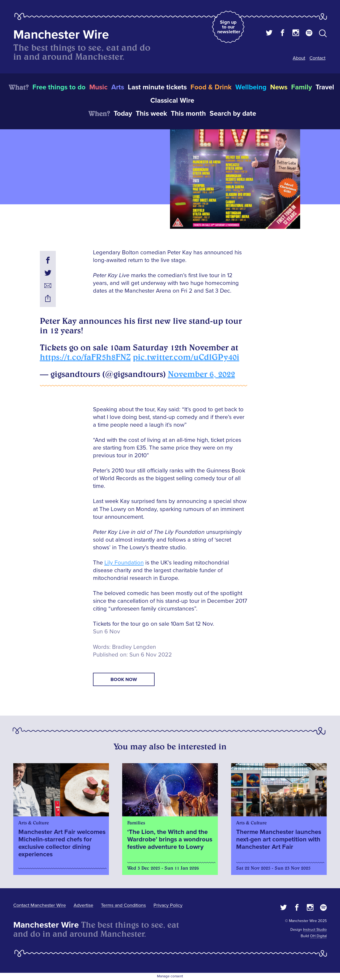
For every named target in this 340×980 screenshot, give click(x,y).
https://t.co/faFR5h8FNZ (85, 357)
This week (151, 114)
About (299, 58)
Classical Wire (172, 101)
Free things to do (59, 87)
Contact (317, 58)
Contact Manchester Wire (40, 905)
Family (301, 87)
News (279, 87)
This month (188, 114)
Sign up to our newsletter (229, 27)
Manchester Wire (61, 35)
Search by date (233, 114)
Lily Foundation (124, 563)
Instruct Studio (315, 930)
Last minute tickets (157, 87)
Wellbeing (251, 87)
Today (123, 114)
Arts (118, 87)
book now (124, 679)
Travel (325, 87)
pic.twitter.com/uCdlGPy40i (186, 357)
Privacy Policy (168, 905)
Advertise (83, 905)
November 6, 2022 (201, 374)
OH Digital (318, 936)
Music (98, 87)
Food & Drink (211, 87)
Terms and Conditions (123, 905)
